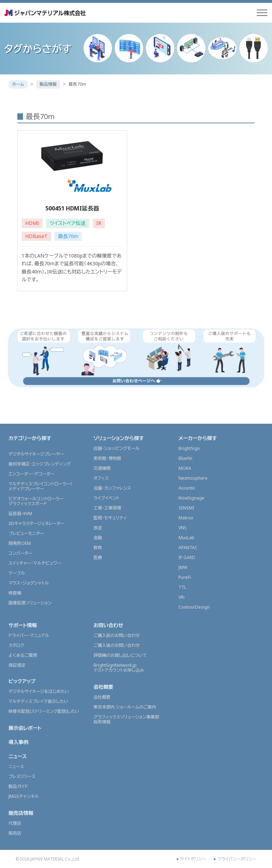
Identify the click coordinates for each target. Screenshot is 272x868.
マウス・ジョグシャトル (29, 583)
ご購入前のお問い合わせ (117, 635)
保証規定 (17, 665)
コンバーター (20, 553)
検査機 (15, 593)
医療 (98, 557)
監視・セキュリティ (110, 517)
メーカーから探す (198, 438)
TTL (182, 587)
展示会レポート (25, 728)
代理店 (15, 823)
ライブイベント (106, 498)
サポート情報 (23, 625)
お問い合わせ (108, 625)
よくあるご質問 (23, 655)
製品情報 (48, 84)
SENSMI (186, 508)
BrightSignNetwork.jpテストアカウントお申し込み (119, 667)
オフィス (101, 478)
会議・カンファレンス (112, 488)
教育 (98, 547)
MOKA (185, 468)
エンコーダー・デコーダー (32, 474)
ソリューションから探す (119, 438)
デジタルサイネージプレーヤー (36, 454)
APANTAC (188, 547)
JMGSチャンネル (24, 796)
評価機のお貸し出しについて (120, 655)
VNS (183, 527)
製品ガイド (18, 786)
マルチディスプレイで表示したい (38, 701)
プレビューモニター (26, 533)
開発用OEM (20, 543)
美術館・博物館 (107, 458)
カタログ (16, 645)
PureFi (185, 577)
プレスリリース (22, 776)
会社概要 (103, 686)
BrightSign (189, 448)
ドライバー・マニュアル (29, 635)
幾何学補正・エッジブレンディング (40, 464)
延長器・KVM (20, 513)
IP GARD (187, 557)
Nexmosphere (193, 478)
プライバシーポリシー (237, 859)
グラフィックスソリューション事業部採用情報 (126, 719)
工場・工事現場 (107, 508)
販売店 (15, 833)
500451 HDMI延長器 (72, 208)
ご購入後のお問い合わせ (117, 645)
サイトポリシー (193, 859)
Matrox (186, 517)
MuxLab (186, 537)
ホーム (18, 84)
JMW (183, 567)
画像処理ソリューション (30, 602)
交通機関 (102, 468)
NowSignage (191, 498)
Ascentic (187, 488)
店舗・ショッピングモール (117, 448)
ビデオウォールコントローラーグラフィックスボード (36, 501)
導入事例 (18, 742)
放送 (98, 527)
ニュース (18, 756)
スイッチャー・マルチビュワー (35, 563)
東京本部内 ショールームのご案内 (125, 707)
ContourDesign (194, 607)
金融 (98, 537)
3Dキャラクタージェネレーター (36, 523)
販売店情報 (21, 813)
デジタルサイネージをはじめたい (39, 691)
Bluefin (185, 458)
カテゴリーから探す (30, 438)
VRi (182, 597)
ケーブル (17, 573)
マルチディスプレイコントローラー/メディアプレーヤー (40, 486)
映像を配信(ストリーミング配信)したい (44, 711)
